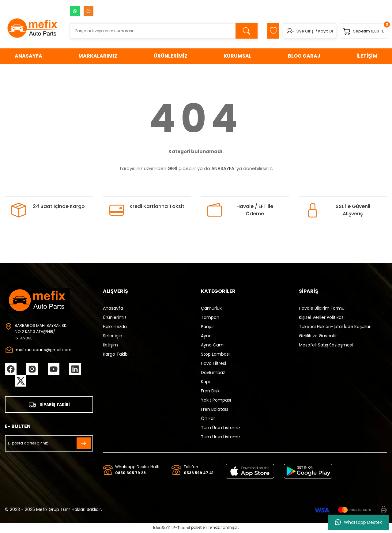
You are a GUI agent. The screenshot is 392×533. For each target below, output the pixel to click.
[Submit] (84, 445)
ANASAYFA (223, 168)
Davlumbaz (213, 372)
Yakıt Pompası (216, 400)
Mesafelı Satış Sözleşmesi (326, 345)
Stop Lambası (215, 354)
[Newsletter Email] (49, 445)
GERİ (172, 168)
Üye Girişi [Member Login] (300, 31)
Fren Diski (211, 391)
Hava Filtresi (213, 363)
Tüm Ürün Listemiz (221, 428)
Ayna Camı (213, 345)
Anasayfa (113, 308)
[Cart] (362, 31)
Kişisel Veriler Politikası (322, 317)
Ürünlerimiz (115, 317)
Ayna (206, 336)
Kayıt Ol (320, 31)
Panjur (207, 327)
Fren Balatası (214, 409)
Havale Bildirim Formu (322, 308)
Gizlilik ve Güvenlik (318, 336)
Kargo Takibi (116, 354)
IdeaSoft (162, 529)
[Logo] (33, 28)
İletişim (110, 345)
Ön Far (208, 418)
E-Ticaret (182, 529)
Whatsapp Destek (358, 522)
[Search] (159, 31)
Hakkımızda (115, 327)
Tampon (210, 317)
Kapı (205, 382)
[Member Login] (285, 31)
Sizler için (113, 336)
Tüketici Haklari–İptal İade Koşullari (335, 327)
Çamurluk (211, 308)
